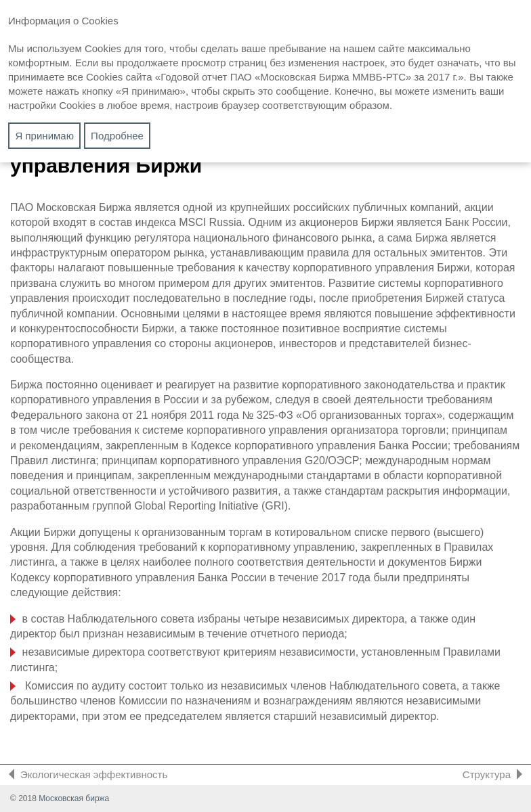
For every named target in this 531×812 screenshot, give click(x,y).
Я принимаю (45, 136)
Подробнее (117, 136)
